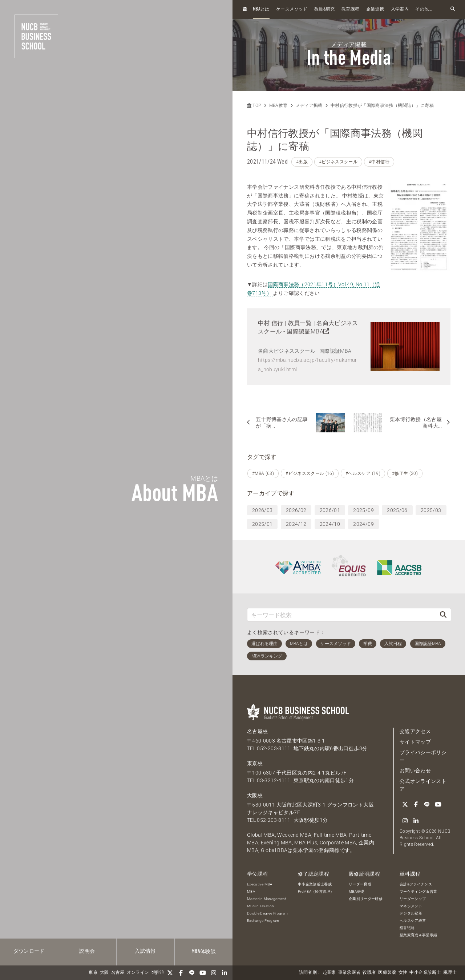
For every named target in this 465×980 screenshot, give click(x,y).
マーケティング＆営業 (418, 891)
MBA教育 (278, 105)
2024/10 (330, 524)
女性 (403, 973)
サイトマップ (415, 742)
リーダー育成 (360, 884)
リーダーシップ (413, 899)
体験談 (204, 952)
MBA (251, 891)
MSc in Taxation (260, 906)
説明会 (87, 951)
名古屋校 (257, 731)
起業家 (329, 973)
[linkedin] (225, 973)
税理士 (450, 973)
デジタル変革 (411, 913)
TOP (254, 105)
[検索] (443, 615)
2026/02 (296, 510)
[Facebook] (181, 973)
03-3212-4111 (274, 780)
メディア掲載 (309, 105)
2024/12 (296, 524)
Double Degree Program (267, 913)
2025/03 (431, 510)
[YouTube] (203, 973)
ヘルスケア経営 (413, 921)
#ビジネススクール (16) (310, 473)
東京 (93, 973)
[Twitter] (170, 973)
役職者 (369, 973)
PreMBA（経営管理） (316, 891)
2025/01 (262, 524)
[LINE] (192, 973)
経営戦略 (407, 928)
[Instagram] (214, 973)
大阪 (104, 973)
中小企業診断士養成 (315, 884)
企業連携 (375, 9)
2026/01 (330, 510)
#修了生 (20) (405, 473)
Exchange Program (263, 921)
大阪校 (255, 795)
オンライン (138, 973)
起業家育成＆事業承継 (418, 935)
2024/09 (363, 524)
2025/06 (397, 510)
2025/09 (363, 510)
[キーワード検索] (341, 615)
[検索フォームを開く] (453, 9)
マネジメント (411, 906)
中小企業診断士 (425, 973)
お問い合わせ (415, 771)
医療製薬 (387, 973)
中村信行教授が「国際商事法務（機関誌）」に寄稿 (382, 105)
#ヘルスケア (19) (363, 473)
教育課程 (350, 9)
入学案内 (400, 9)
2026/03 (262, 510)
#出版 (302, 162)
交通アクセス (415, 731)
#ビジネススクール (338, 162)
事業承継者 (349, 973)
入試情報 (145, 951)
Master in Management (267, 899)
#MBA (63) (263, 473)
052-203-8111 (274, 748)
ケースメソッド (292, 9)
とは (261, 9)
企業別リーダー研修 (366, 899)
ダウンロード (29, 951)
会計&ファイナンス (416, 884)
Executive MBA (260, 884)
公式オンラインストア (423, 785)
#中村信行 (379, 162)
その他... (424, 9)
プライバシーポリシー (423, 756)
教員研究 (325, 9)
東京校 (255, 763)
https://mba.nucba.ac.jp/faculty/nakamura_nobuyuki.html (308, 365)
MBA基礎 (357, 891)
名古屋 (118, 973)
